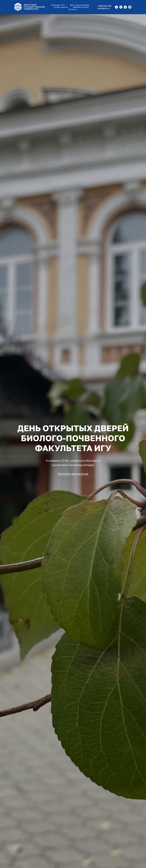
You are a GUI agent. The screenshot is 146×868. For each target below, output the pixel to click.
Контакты (72, 9)
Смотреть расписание (73, 474)
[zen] (130, 7)
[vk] (116, 7)
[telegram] (125, 7)
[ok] (121, 7)
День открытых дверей (80, 5)
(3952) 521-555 (105, 6)
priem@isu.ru (104, 8)
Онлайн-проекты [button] (61, 7)
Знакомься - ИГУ (58, 5)
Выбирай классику (81, 7)
